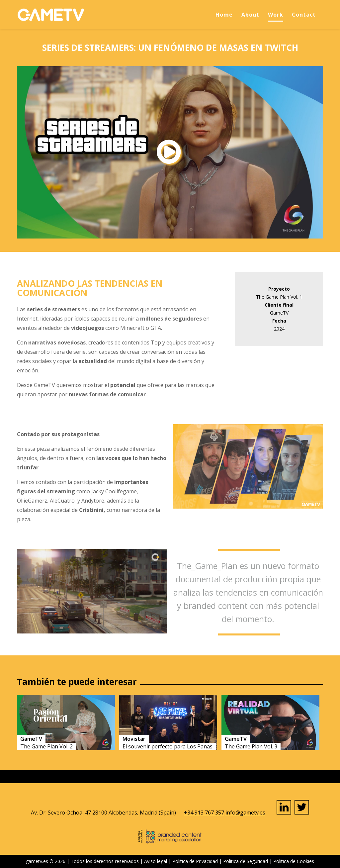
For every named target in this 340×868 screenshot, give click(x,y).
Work (276, 15)
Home (224, 15)
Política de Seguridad (246, 861)
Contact (304, 15)
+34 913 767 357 (204, 813)
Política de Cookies (294, 861)
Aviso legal (156, 861)
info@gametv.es (245, 813)
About (250, 15)
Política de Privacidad (195, 861)
